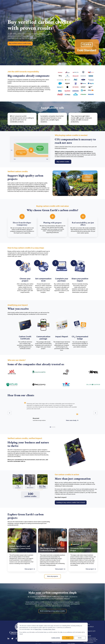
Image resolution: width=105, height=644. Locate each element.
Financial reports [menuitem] (56, 643)
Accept (68, 638)
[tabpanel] (53, 410)
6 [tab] (55, 427)
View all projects (52, 576)
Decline (80, 638)
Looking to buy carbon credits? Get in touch (71, 502)
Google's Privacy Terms (49, 629)
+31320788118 (89, 627)
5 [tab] (54, 427)
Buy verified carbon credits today (20, 43)
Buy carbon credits (63, 162)
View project (30, 569)
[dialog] (53, 632)
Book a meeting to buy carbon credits (52, 611)
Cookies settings (56, 638)
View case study (72, 420)
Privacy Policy (38, 629)
